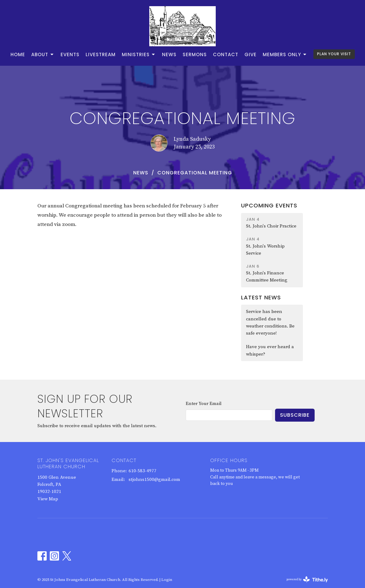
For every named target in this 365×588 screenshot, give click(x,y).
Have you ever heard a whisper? (270, 350)
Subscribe (295, 415)
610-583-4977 (142, 471)
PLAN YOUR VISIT (334, 54)
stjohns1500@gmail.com (154, 480)
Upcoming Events (269, 205)
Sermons (195, 54)
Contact (226, 54)
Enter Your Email (204, 404)
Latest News (261, 297)
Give (250, 54)
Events (70, 54)
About (43, 54)
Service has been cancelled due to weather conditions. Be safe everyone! (270, 322)
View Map (48, 499)
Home (18, 54)
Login (167, 580)
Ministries (139, 54)
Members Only (285, 54)
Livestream (101, 54)
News (169, 54)
